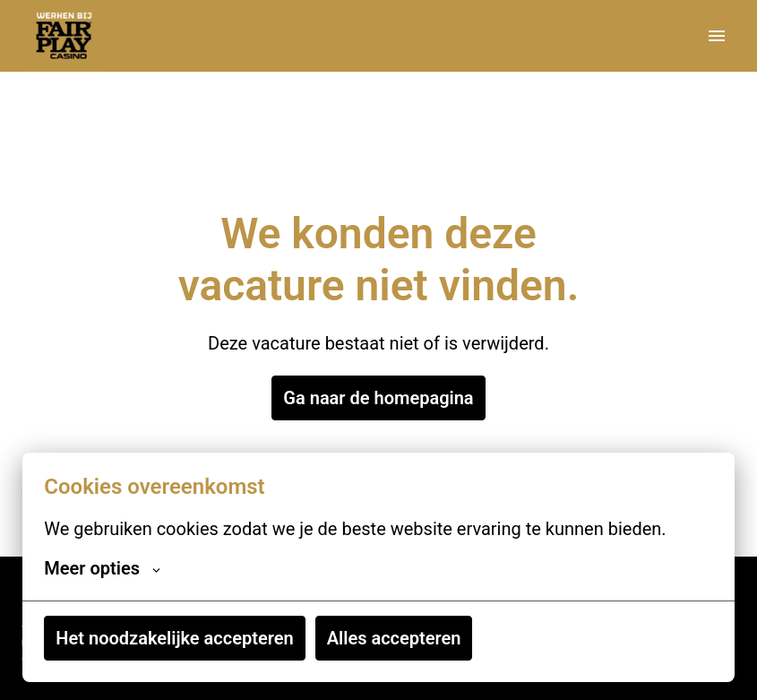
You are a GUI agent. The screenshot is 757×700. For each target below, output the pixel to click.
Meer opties (102, 568)
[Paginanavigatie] (717, 36)
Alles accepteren (394, 638)
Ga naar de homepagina (378, 398)
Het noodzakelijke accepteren (174, 638)
